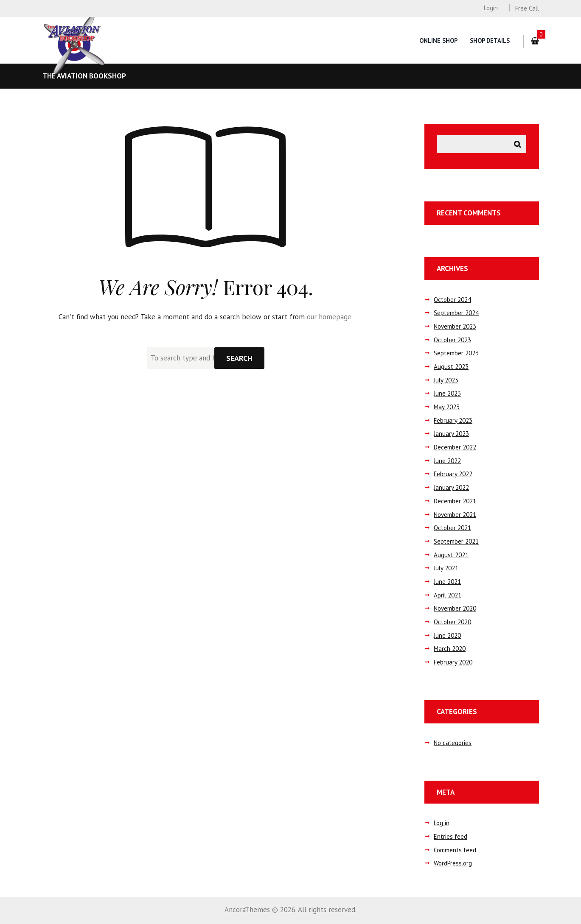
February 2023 (453, 420)
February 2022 (453, 474)
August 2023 (451, 367)
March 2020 (450, 649)
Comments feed (455, 850)
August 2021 (451, 555)
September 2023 (456, 353)
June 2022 (447, 461)
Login (491, 8)
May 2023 (447, 407)
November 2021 (455, 515)
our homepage (329, 317)
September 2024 (456, 313)
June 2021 (447, 582)
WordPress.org (453, 863)
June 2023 (447, 393)
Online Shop (438, 40)
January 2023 (451, 434)
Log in (442, 823)
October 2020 (452, 622)
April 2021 (448, 595)
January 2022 (451, 487)
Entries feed (450, 836)
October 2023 (452, 340)
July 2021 (446, 568)
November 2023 (455, 326)
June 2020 (447, 635)
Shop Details (490, 40)
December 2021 (455, 501)
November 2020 (455, 608)
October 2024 (452, 300)
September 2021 (456, 541)
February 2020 (453, 662)
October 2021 (452, 528)
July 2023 (446, 380)
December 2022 (455, 447)
